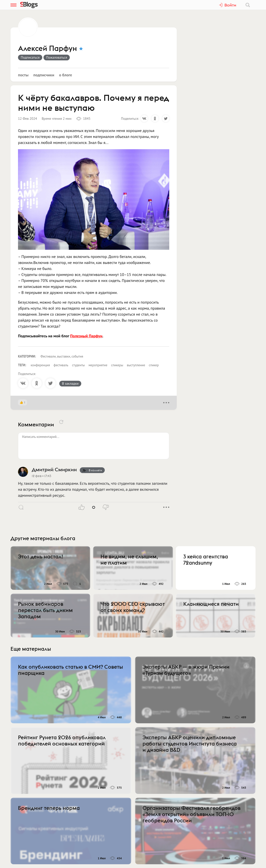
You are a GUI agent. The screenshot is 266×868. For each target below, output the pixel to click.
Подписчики (44, 75)
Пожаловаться (57, 57)
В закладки (70, 383)
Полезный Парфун (86, 336)
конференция (40, 365)
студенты (78, 365)
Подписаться (30, 57)
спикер (154, 365)
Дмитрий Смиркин (54, 469)
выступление (136, 365)
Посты (23, 75)
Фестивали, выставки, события (62, 356)
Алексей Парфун (47, 49)
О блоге (65, 75)
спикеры (117, 365)
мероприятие (98, 365)
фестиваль (61, 365)
